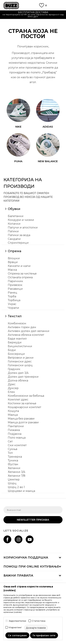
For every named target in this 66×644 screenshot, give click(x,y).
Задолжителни (17, 621)
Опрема (15, 251)
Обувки (14, 209)
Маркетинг (15, 627)
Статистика (39, 621)
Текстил (15, 316)
